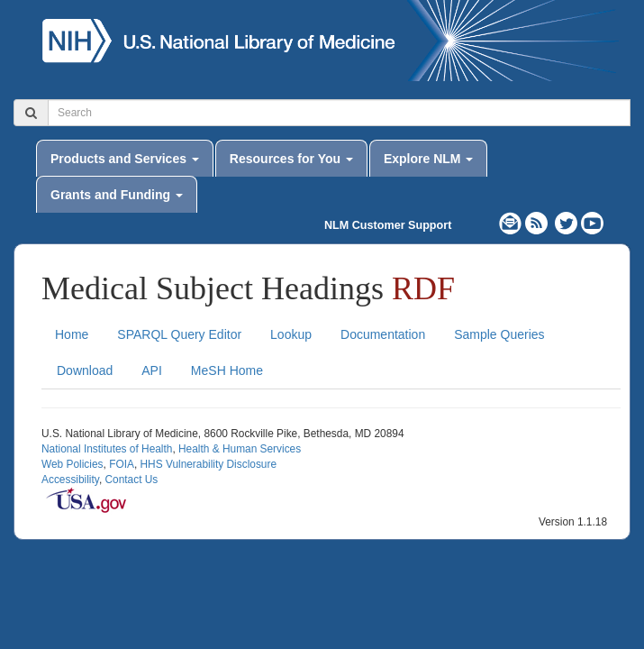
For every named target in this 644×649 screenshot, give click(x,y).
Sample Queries (499, 334)
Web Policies (73, 464)
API (152, 370)
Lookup (291, 334)
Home (72, 334)
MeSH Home (227, 370)
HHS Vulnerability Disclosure (208, 464)
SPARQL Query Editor (179, 334)
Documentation (383, 334)
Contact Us (131, 480)
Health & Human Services (240, 449)
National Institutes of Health (107, 449)
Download (85, 370)
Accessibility (70, 480)
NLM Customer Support (388, 225)
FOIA (122, 464)
